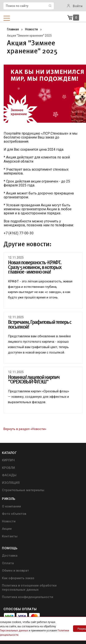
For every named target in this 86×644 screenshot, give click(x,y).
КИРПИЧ (10, 462)
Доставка (11, 517)
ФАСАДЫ (11, 477)
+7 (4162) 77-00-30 (25, 597)
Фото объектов (58, 470)
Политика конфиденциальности (21, 566)
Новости (53, 477)
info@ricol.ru (12, 588)
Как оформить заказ (20, 540)
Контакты (54, 492)
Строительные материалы (15, 494)
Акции (51, 485)
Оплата (10, 525)
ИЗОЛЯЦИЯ (13, 485)
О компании (56, 462)
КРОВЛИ (10, 470)
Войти (75, 6)
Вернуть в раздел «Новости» (25, 429)
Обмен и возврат (17, 533)
